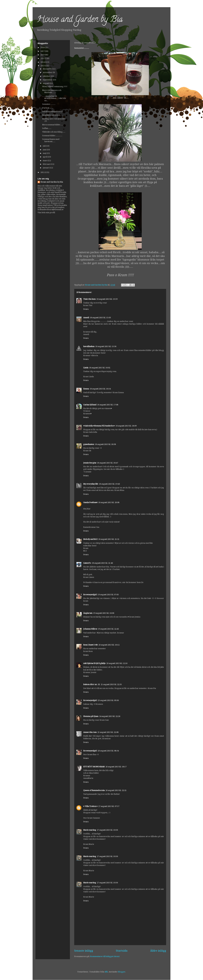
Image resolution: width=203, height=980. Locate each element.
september (48, 80)
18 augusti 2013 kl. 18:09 (126, 426)
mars (45, 161)
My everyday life (91, 484)
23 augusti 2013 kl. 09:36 (108, 700)
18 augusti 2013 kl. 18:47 (108, 463)
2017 (43, 51)
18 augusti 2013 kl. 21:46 (102, 563)
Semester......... (49, 104)
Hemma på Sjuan (91, 716)
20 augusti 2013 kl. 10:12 (109, 645)
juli (44, 146)
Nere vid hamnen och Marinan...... (52, 91)
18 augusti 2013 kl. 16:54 (100, 389)
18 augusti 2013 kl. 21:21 (109, 539)
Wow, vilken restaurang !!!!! (55, 86)
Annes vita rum (90, 732)
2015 (43, 58)
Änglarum (88, 613)
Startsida (122, 951)
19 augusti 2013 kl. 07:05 (108, 595)
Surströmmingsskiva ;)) (52, 111)
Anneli (86, 318)
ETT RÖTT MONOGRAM (94, 767)
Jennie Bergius (90, 463)
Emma (86, 389)
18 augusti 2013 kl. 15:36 (106, 346)
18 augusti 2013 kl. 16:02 (100, 368)
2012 (43, 172)
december (48, 69)
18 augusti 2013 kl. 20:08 (109, 502)
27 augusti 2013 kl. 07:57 (109, 806)
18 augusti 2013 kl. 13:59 (107, 299)
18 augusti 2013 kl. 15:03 (100, 318)
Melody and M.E (90, 539)
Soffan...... (47, 128)
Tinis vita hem (89, 299)
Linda (86, 368)
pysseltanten (89, 444)
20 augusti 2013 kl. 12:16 (117, 663)
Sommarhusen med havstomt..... (51, 140)
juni (45, 150)
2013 (43, 66)
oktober (47, 76)
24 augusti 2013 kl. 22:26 (110, 716)
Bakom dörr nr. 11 (92, 684)
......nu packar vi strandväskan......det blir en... (54, 98)
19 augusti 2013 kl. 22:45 (108, 629)
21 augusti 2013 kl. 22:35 (111, 684)
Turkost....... (48, 108)
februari (47, 164)
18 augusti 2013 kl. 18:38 (105, 444)
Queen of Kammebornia (94, 790)
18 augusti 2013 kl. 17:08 (108, 405)
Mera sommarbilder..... (53, 125)
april (45, 157)
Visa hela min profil (46, 212)
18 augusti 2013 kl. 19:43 (109, 484)
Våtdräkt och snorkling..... (54, 132)
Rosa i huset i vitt (90, 645)
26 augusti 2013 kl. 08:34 (108, 751)
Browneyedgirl (90, 595)
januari (46, 168)
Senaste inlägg (84, 951)
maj (45, 153)
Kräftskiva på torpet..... (53, 115)
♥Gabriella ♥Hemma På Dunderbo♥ (99, 426)
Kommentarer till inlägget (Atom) (105, 956)
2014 (43, 62)
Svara (86, 309)
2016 (43, 55)
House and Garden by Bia (80, 20)
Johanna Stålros (90, 629)
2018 (43, 47)
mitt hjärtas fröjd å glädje (94, 663)
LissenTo (87, 563)
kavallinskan (89, 346)
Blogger (122, 972)
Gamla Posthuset (90, 502)
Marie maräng (90, 830)
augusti (46, 83)
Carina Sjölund (90, 405)
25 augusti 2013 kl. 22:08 (108, 732)
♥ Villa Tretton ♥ (90, 806)
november (48, 72)
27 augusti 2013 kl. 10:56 (107, 830)
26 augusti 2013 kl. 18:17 (116, 767)
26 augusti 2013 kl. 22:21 (116, 790)
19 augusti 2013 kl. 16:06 (104, 613)
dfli (106, 972)
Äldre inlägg (158, 951)
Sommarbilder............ (52, 136)
